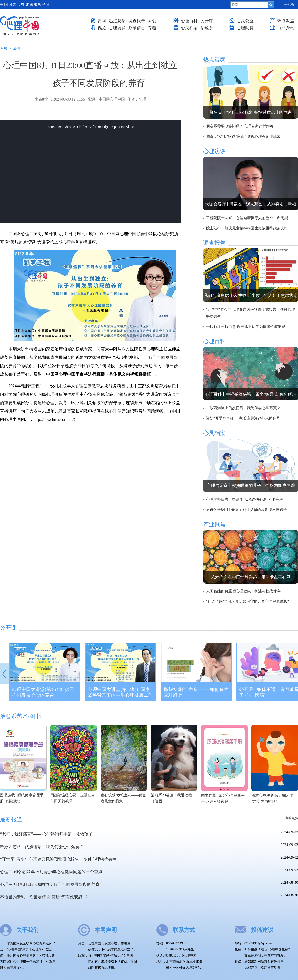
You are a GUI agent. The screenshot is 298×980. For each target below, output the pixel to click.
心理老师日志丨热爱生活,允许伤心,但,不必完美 (245, 499)
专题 (152, 28)
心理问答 (245, 28)
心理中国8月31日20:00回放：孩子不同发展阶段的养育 (50, 884)
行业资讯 (286, 28)
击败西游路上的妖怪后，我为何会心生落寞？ (243, 408)
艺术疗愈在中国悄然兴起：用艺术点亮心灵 (251, 577)
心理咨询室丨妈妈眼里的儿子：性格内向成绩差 (251, 486)
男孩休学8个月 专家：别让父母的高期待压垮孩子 (247, 510)
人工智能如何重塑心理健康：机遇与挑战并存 (243, 591)
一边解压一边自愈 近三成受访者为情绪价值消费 (246, 327)
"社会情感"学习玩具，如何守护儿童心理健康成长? (247, 601)
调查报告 (137, 21)
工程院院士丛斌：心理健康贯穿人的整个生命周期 (247, 218)
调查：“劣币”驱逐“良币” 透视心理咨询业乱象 (243, 136)
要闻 (102, 21)
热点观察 (117, 21)
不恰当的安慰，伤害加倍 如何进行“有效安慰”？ (44, 897)
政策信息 (137, 28)
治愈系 (207, 28)
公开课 (207, 21)
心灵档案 (189, 28)
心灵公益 (245, 21)
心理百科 (189, 21)
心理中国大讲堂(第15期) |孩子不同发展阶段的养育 (43, 692)
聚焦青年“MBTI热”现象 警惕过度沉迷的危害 (251, 112)
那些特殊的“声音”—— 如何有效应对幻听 (196, 692)
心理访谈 (117, 28)
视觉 (102, 28)
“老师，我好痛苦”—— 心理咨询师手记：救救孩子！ (48, 834)
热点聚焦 (286, 21)
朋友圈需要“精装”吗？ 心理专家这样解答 (240, 126)
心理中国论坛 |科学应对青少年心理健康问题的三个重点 (51, 872)
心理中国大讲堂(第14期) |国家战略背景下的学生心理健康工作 (120, 692)
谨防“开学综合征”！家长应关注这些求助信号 (243, 418)
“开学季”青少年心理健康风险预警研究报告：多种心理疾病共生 (58, 859)
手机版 (289, 5)
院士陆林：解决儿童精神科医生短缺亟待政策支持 (247, 228)
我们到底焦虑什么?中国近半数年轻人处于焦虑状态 (251, 295)
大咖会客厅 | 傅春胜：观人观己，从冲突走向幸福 (251, 204)
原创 (152, 21)
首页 (4, 48)
